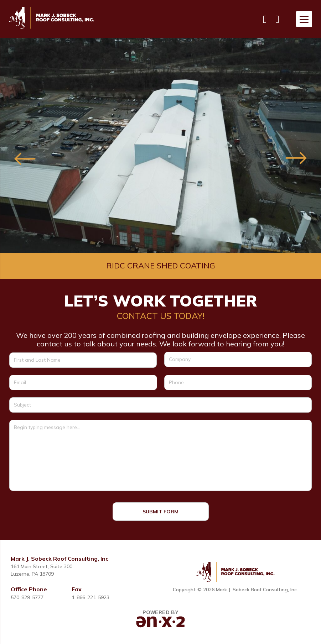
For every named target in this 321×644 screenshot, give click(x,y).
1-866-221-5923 (90, 597)
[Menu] (304, 19)
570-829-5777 (27, 597)
